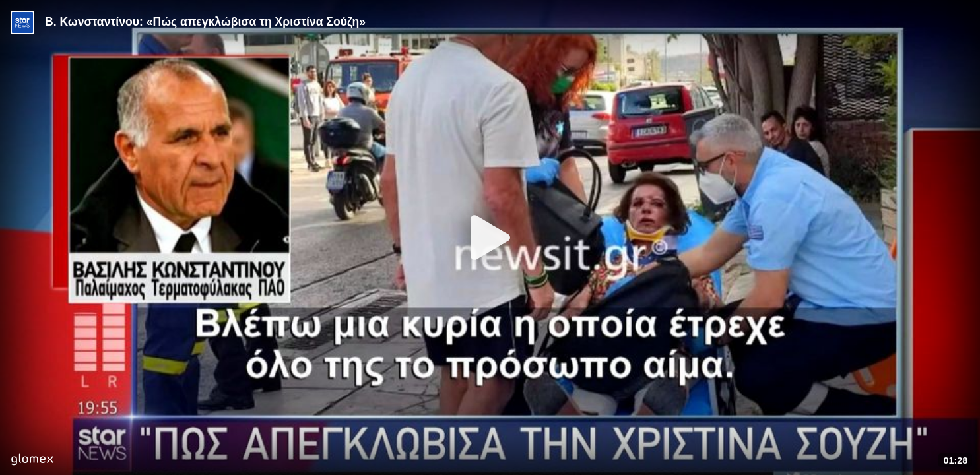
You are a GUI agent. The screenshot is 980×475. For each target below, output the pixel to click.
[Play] (490, 237)
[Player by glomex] (32, 461)
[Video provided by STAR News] (22, 22)
